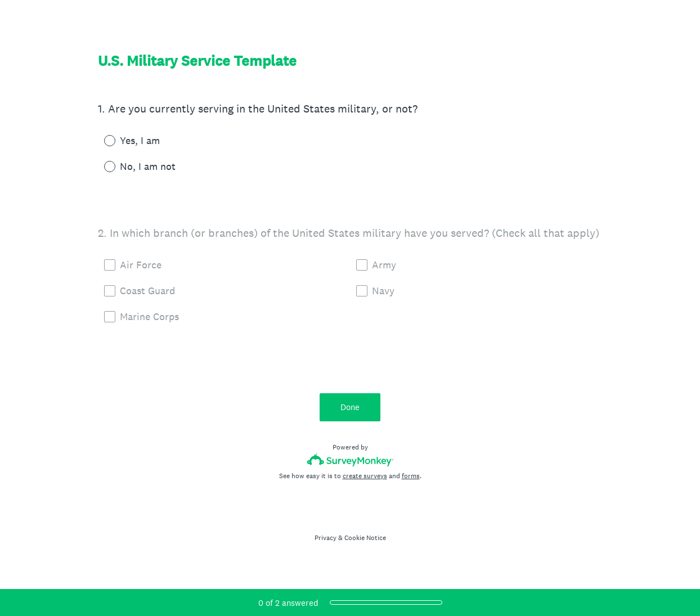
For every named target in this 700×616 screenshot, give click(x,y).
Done (350, 407)
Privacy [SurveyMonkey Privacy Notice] (326, 538)
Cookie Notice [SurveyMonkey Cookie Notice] (365, 538)
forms (411, 476)
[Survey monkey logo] (350, 460)
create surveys (365, 476)
